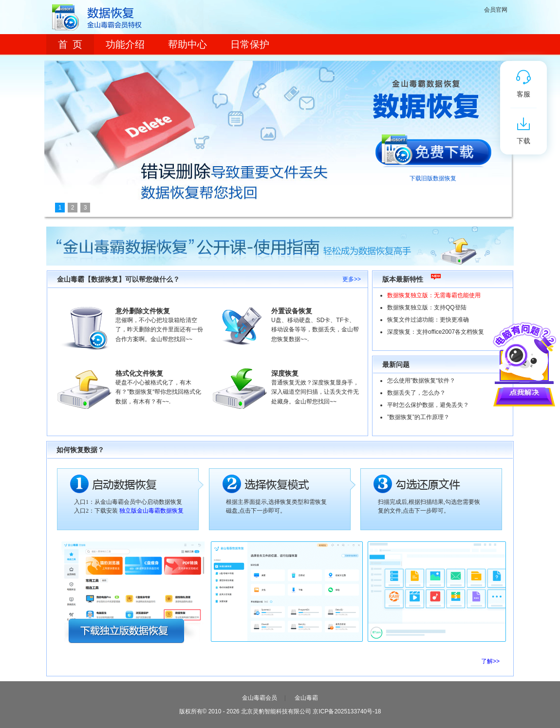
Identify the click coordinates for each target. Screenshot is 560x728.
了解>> (490, 661)
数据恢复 (106, 17)
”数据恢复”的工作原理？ (418, 417)
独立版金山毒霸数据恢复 (151, 511)
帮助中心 (187, 44)
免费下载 (433, 148)
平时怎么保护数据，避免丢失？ (428, 405)
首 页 (70, 44)
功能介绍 (125, 44)
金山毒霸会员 (260, 698)
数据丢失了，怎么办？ (416, 393)
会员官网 (496, 10)
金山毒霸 (306, 698)
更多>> (352, 279)
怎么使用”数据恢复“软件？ (421, 381)
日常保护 (250, 44)
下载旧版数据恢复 (433, 178)
